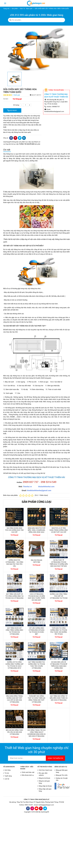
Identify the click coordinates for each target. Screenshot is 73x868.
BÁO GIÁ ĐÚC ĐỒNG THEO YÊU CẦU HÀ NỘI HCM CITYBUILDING (14, 732)
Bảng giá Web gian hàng (62, 771)
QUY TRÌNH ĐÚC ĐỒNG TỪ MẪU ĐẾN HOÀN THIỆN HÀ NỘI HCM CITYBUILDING (59, 698)
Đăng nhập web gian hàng (45, 790)
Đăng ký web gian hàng (44, 782)
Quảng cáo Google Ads (62, 779)
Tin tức (7, 773)
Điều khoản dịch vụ (28, 775)
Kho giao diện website (43, 774)
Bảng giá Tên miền (62, 775)
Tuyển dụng (8, 776)
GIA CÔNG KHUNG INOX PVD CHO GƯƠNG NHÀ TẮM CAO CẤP (14, 530)
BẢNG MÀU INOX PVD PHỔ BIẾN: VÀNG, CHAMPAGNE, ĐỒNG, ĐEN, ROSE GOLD (37, 530)
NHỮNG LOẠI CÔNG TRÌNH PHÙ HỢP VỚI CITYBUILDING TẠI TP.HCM (59, 596)
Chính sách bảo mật (28, 772)
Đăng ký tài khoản (44, 778)
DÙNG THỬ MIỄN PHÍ (55, 758)
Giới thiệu (8, 770)
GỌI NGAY (12, 110)
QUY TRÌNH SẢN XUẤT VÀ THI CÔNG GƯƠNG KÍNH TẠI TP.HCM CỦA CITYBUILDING (14, 596)
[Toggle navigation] (5, 3)
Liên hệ (7, 779)
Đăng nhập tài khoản (45, 786)
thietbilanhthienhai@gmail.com (39, 490)
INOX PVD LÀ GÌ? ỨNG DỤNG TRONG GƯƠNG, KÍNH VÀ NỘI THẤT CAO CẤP (59, 530)
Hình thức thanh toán (45, 770)
